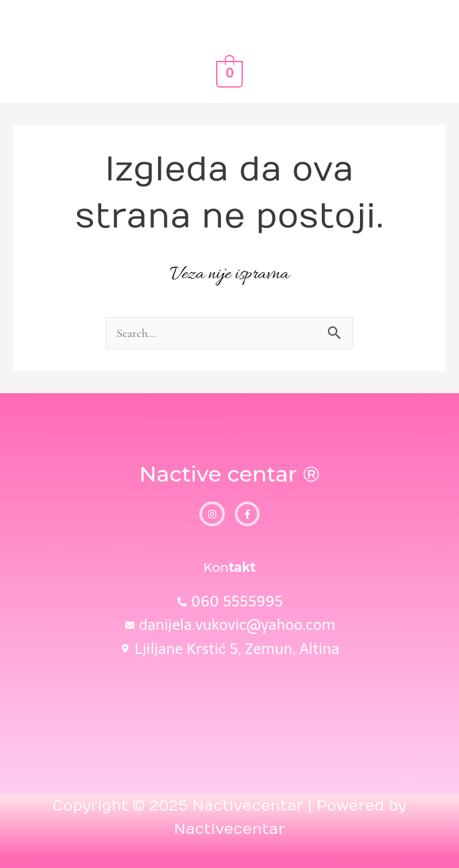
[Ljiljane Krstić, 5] (230, 718)
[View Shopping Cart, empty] (230, 73)
